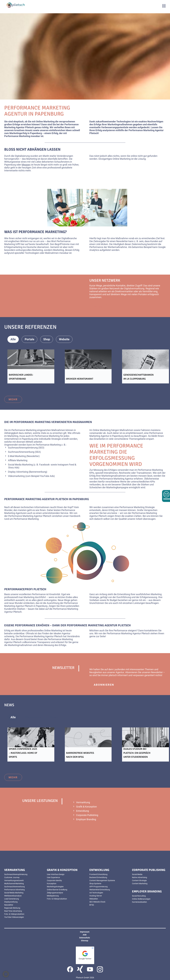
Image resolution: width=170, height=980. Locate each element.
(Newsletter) (33, 456)
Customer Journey (12, 877)
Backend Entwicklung (98, 877)
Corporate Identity (54, 880)
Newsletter (9, 905)
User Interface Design (56, 874)
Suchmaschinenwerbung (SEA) (24, 452)
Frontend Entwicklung (98, 874)
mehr (13, 399)
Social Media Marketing (20, 465)
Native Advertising (140, 877)
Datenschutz (85, 938)
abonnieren (104, 685)
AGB (85, 935)
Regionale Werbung (12, 908)
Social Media (137, 874)
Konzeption (52, 884)
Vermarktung (83, 802)
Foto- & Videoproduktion (14, 914)
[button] (6, 974)
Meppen (26, 165)
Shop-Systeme (95, 884)
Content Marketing (140, 884)
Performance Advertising (14, 890)
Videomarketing (16, 476)
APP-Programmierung (98, 887)
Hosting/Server (96, 896)
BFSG (92, 905)
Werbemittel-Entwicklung (100, 890)
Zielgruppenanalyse (55, 893)
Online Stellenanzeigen (141, 899)
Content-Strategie (139, 880)
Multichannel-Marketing (14, 884)
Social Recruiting (139, 896)
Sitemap (85, 941)
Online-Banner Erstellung (57, 890)
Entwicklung (82, 811)
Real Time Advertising (13, 911)
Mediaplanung (53, 896)
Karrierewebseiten (139, 902)
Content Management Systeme (102, 880)
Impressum (85, 932)
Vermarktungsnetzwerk (14, 880)
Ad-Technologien (96, 893)
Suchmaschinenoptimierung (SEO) (26, 448)
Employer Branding (86, 819)
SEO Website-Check (97, 902)
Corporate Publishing (87, 815)
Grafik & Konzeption (86, 807)
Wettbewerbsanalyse (13, 896)
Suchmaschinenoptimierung (16, 874)
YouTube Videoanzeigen (14, 917)
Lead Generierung (12, 899)
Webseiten (94, 899)
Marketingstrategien (55, 887)
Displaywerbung (11, 902)
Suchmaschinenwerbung (14, 887)
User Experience (53, 877)
